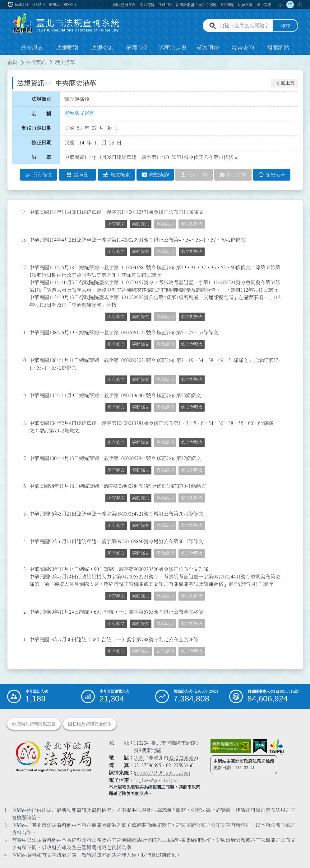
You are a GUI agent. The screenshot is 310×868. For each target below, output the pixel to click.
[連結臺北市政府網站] (276, 747)
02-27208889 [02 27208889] (182, 758)
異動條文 (141, 224)
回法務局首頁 (124, 5)
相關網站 (278, 48)
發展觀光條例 (80, 113)
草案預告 (208, 48)
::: (11, 4)
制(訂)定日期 (36, 128)
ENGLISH (165, 5)
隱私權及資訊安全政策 (90, 724)
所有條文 (116, 224)
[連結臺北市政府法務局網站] (53, 756)
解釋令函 (137, 48)
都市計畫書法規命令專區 (196, 5)
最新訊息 (32, 48)
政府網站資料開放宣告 (34, 724)
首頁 (12, 62)
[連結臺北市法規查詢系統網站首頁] (66, 24)
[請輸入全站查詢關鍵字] (245, 26)
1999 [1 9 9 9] (139, 758)
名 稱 (41, 114)
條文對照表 (192, 224)
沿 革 (41, 157)
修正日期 (41, 143)
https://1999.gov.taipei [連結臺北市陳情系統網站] (162, 773)
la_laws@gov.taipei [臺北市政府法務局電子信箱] (156, 780)
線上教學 (264, 5)
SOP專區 (227, 5)
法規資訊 (36, 62)
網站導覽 (147, 5)
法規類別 (67, 48)
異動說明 (165, 224)
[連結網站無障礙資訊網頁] (231, 746)
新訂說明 (165, 651)
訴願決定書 (173, 48)
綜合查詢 (243, 48)
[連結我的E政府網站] (260, 746)
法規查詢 (102, 48)
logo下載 (245, 5)
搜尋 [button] (285, 26)
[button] (285, 83)
